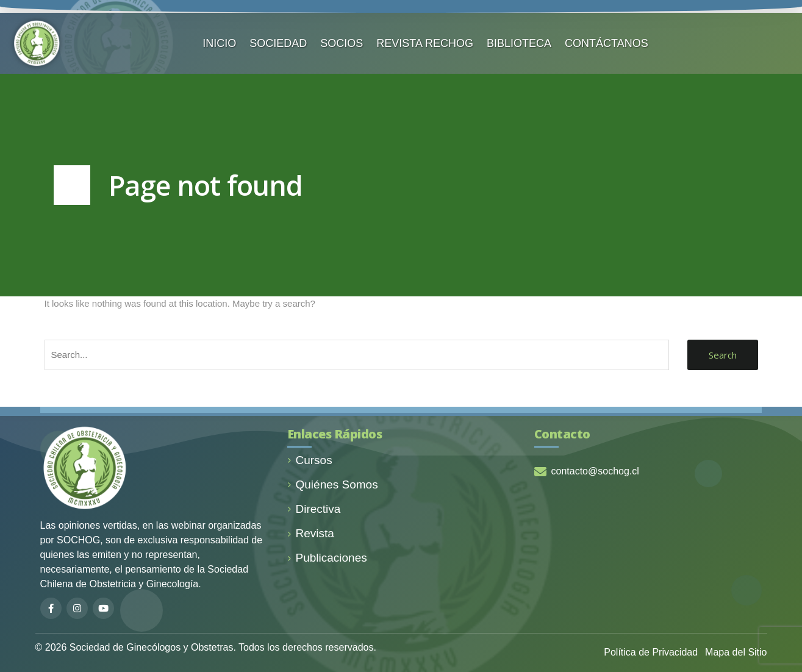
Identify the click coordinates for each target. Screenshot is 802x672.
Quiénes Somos (333, 484)
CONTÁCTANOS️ (607, 43)
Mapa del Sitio (736, 652)
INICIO (219, 43)
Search (723, 355)
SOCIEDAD (278, 43)
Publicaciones (327, 558)
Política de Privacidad (651, 652)
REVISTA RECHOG (425, 43)
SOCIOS (342, 43)
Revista (311, 533)
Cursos (310, 460)
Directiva (314, 509)
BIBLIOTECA (519, 43)
